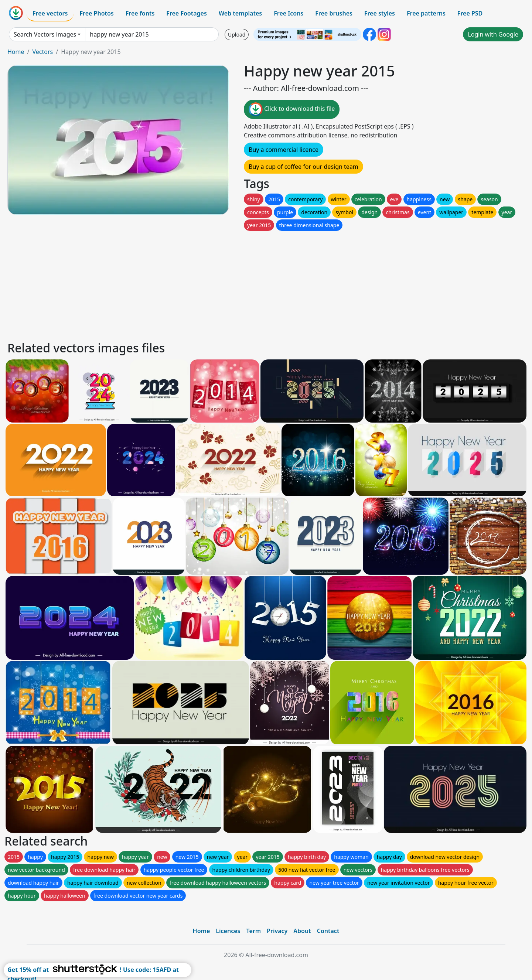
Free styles (380, 13)
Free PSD (470, 13)
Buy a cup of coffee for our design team (303, 167)
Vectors (42, 52)
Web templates (240, 13)
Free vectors (50, 13)
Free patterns (426, 13)
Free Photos (96, 13)
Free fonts (140, 13)
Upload (237, 35)
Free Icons (289, 13)
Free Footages (187, 13)
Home (16, 52)
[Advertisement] (228, 284)
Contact (328, 931)
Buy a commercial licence (284, 150)
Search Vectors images (45, 34)
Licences (228, 931)
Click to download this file (292, 109)
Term (253, 931)
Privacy (277, 931)
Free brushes (334, 13)
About (302, 931)
